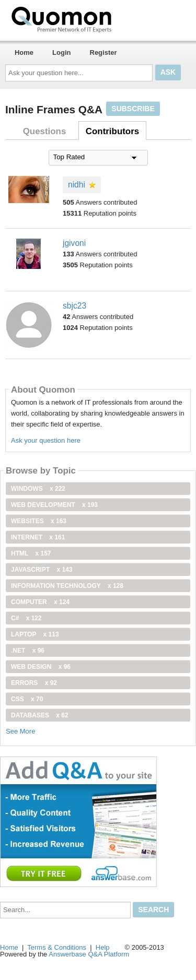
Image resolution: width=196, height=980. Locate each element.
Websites (39, 521)
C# (26, 618)
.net (28, 651)
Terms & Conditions (57, 947)
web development (54, 505)
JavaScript (42, 570)
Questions (45, 131)
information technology (67, 586)
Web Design (41, 667)
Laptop (35, 634)
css (27, 699)
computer (40, 602)
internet (38, 537)
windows (38, 489)
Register (103, 52)
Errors (34, 683)
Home (24, 52)
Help (103, 947)
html (31, 553)
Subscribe (133, 109)
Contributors (112, 131)
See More (20, 731)
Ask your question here (46, 440)
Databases (40, 715)
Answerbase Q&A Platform (89, 954)
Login (61, 52)
